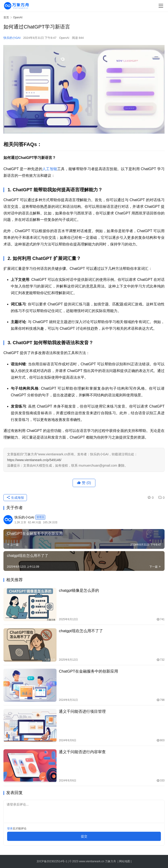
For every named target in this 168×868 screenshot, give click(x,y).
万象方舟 (111, 861)
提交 (84, 836)
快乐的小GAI (12, 38)
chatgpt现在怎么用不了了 (81, 631)
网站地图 (125, 861)
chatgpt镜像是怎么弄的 (79, 590)
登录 (10, 829)
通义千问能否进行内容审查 (82, 752)
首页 (6, 17)
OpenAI (64, 38)
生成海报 (15, 498)
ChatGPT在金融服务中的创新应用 (88, 671)
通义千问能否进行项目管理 (82, 712)
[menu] (161, 6)
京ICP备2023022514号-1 (52, 861)
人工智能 (50, 169)
